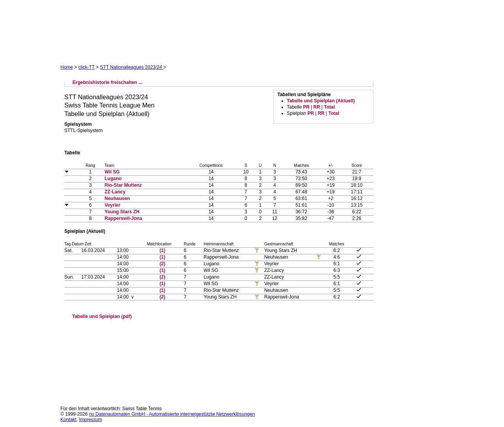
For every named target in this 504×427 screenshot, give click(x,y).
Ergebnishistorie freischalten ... (108, 82)
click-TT (86, 67)
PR (306, 107)
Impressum (91, 420)
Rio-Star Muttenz (123, 185)
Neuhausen (117, 198)
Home (67, 67)
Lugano (113, 179)
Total (329, 107)
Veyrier (113, 205)
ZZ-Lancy (115, 192)
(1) (162, 250)
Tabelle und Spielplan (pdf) (102, 316)
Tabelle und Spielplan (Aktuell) (321, 101)
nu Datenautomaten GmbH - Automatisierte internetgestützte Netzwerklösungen (172, 414)
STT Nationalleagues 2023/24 (132, 67)
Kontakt (69, 420)
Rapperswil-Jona (124, 218)
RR (317, 107)
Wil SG (112, 172)
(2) (162, 264)
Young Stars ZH (122, 212)
